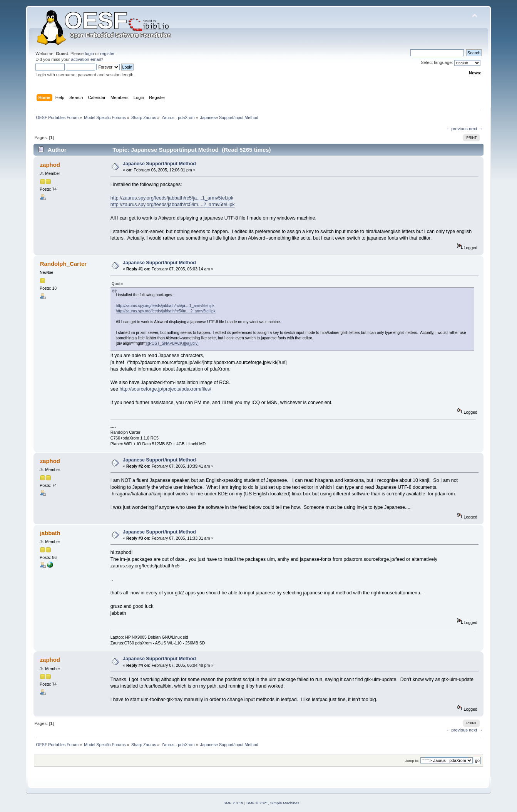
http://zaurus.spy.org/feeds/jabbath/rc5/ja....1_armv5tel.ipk (172, 198)
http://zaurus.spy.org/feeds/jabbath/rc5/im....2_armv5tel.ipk (173, 205)
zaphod (50, 165)
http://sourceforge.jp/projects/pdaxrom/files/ (165, 389)
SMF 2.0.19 (233, 803)
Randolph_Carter (63, 264)
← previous (457, 129)
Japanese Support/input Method (159, 164)
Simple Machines (285, 803)
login (89, 54)
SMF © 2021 (257, 803)
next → (476, 129)
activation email (86, 59)
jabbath (50, 533)
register (107, 54)
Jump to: (412, 761)
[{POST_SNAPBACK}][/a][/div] (173, 343)
